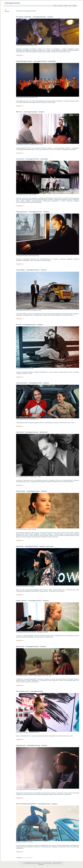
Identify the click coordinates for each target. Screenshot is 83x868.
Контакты (41, 864)
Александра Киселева (12, 3)
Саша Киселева (47, 863)
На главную (7, 11)
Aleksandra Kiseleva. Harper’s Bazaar (26, 529)
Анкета (55, 6)
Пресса (75, 6)
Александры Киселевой (29, 49)
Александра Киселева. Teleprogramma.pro (28, 256)
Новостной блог (57, 863)
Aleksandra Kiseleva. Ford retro (24, 842)
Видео (66, 6)
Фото (70, 6)
